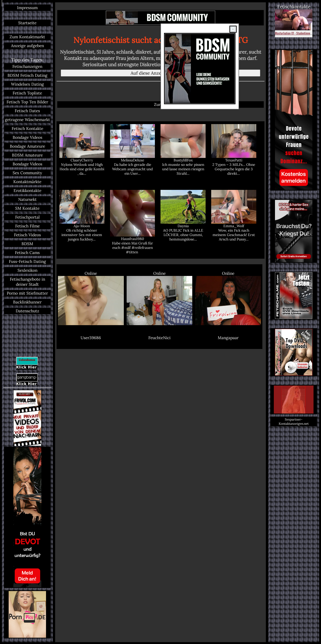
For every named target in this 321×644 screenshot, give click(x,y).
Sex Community (27, 173)
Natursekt (27, 199)
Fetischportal (27, 217)
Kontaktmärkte (27, 182)
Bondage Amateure (27, 146)
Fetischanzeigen (27, 66)
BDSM (27, 244)
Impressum (27, 8)
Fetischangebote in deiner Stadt (27, 282)
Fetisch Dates (27, 111)
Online (91, 298)
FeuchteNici (159, 338)
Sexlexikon (27, 270)
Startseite (27, 23)
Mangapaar (228, 338)
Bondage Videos (27, 137)
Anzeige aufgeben (27, 46)
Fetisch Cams (27, 253)
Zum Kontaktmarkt (27, 37)
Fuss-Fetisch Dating (27, 261)
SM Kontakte (27, 208)
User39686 (91, 338)
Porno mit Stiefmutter (27, 293)
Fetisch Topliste (27, 93)
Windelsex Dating (27, 84)
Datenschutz (27, 311)
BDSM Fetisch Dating (27, 75)
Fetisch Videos (27, 235)
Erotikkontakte (27, 191)
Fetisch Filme (27, 226)
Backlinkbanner (27, 302)
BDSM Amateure (27, 155)
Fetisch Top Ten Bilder (27, 102)
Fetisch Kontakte (27, 129)
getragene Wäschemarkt (27, 120)
